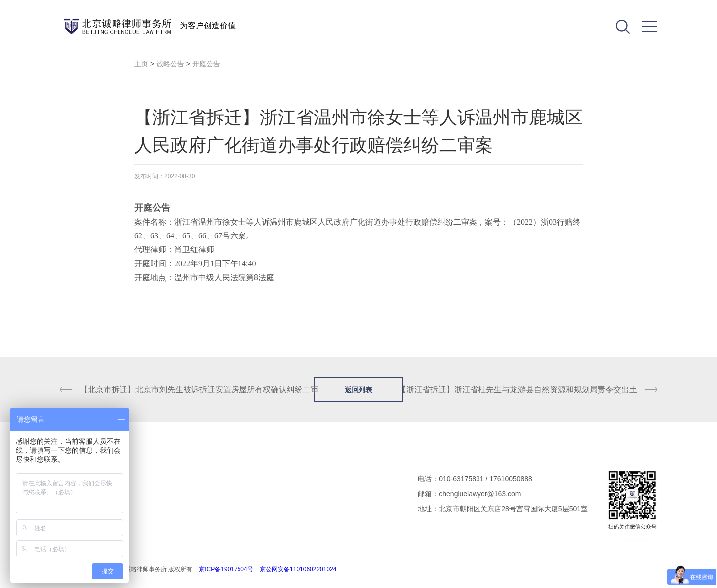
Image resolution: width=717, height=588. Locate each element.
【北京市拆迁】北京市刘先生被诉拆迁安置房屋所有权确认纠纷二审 (199, 390)
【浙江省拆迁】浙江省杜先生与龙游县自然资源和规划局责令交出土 (518, 390)
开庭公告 (206, 64)
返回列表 (358, 390)
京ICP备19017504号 (226, 569)
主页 (141, 64)
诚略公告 (170, 64)
